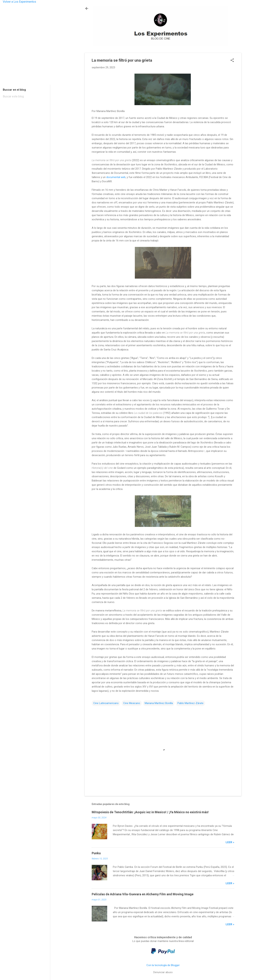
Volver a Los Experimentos (19, 2)
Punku (96, 853)
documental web (116, 177)
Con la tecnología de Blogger (163, 965)
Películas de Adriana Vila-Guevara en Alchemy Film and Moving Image (143, 894)
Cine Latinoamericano (106, 703)
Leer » (230, 842)
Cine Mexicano (132, 703)
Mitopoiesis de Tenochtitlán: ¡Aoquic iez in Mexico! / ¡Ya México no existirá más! (150, 812)
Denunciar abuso (163, 972)
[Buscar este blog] (25, 97)
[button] (232, 61)
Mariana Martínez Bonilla (159, 703)
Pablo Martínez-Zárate (190, 703)
